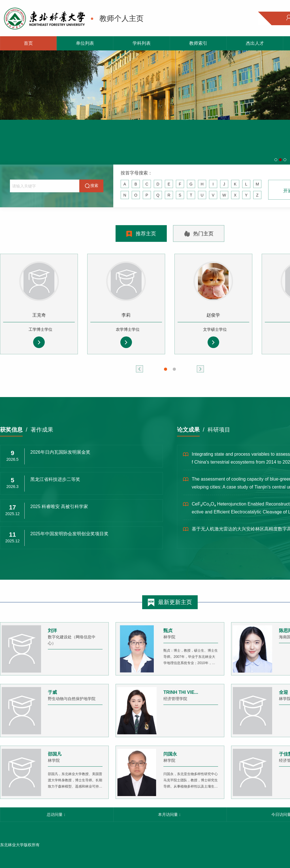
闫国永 (170, 754)
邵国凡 (55, 754)
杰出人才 (255, 43)
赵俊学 (213, 315)
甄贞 (168, 631)
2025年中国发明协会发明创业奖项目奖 (69, 534)
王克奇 (39, 315)
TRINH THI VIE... (181, 692)
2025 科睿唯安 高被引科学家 (59, 506)
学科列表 (142, 43)
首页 (28, 43)
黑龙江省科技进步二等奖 (55, 479)
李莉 (126, 315)
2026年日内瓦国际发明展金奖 (60, 452)
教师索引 (198, 43)
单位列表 (85, 43)
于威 (52, 692)
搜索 (91, 186)
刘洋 (52, 631)
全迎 (283, 692)
